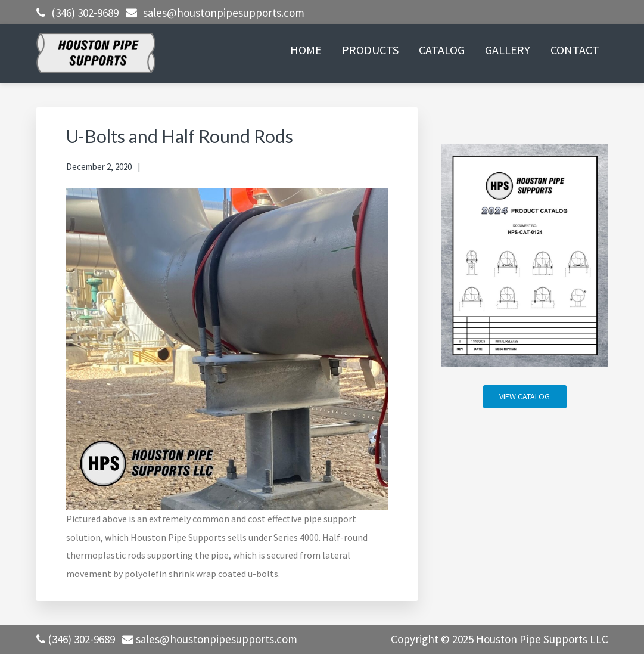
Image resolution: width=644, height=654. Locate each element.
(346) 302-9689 (85, 13)
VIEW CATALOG (525, 396)
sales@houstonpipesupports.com (224, 13)
